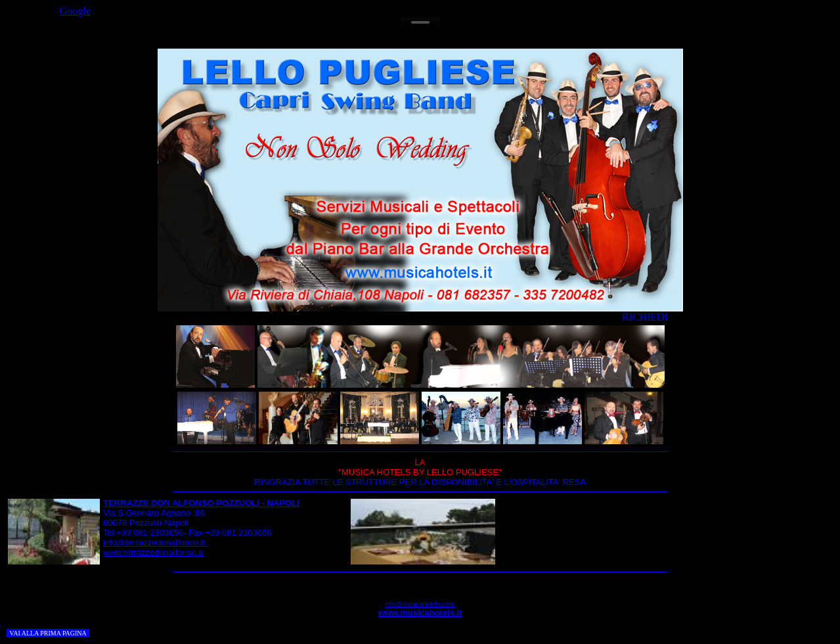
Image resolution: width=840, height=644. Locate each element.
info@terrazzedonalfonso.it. (155, 542)
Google (75, 11)
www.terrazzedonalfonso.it (153, 552)
